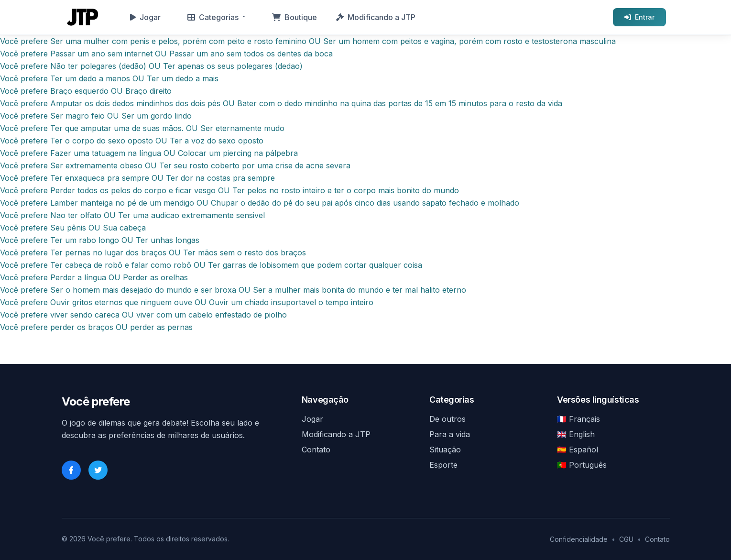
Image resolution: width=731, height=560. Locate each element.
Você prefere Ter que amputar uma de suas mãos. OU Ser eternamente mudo (142, 128)
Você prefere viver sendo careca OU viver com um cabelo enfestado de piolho (143, 315)
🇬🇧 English (576, 434)
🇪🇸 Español (578, 450)
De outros (447, 419)
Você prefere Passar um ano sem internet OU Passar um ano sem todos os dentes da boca (166, 54)
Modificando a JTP (376, 17)
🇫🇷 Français (578, 419)
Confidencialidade (579, 539)
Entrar (639, 17)
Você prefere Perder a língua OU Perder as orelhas (94, 277)
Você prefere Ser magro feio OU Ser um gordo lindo (96, 116)
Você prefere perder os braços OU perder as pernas (96, 327)
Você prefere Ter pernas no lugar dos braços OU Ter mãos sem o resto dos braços (153, 253)
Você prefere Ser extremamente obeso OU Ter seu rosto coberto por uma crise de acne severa (175, 165)
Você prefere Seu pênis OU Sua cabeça (73, 228)
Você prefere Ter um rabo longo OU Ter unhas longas (100, 240)
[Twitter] (98, 470)
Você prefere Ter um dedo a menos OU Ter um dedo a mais (109, 78)
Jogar (145, 17)
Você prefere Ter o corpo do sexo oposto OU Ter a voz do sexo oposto (132, 141)
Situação (445, 450)
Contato (316, 450)
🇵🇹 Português (582, 465)
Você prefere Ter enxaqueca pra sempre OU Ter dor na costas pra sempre (137, 178)
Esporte (443, 465)
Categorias (213, 17)
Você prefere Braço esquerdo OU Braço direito (86, 91)
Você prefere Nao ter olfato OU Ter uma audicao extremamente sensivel (132, 215)
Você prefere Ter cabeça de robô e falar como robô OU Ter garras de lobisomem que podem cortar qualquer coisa (211, 265)
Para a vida (450, 434)
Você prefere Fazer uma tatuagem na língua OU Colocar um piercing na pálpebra (149, 153)
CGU (626, 539)
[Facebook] (71, 470)
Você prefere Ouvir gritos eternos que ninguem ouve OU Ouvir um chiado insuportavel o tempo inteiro (187, 302)
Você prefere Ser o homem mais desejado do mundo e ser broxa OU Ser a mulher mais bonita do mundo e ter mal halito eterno (233, 290)
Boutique (295, 17)
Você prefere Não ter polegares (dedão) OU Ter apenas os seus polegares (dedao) (151, 66)
